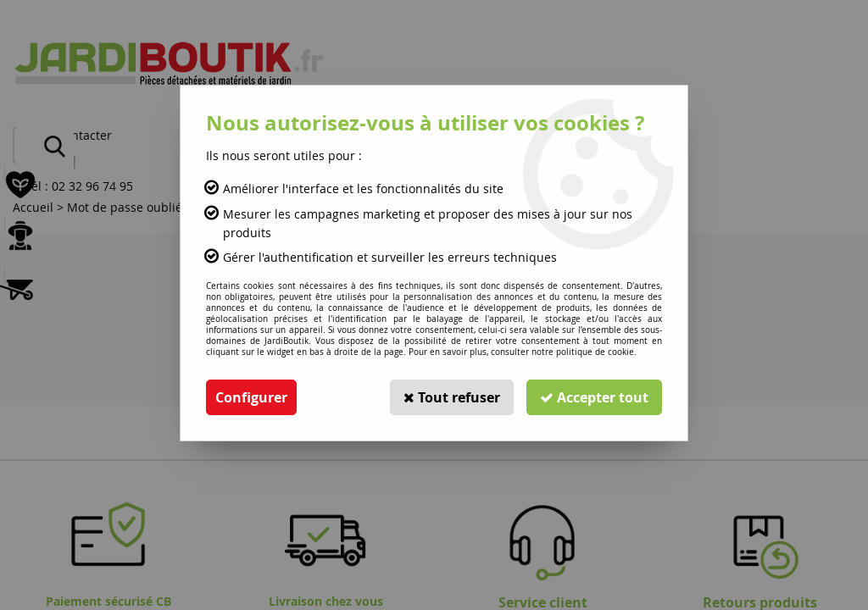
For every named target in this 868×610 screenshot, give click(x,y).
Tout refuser (452, 397)
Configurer (251, 397)
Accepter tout (594, 397)
